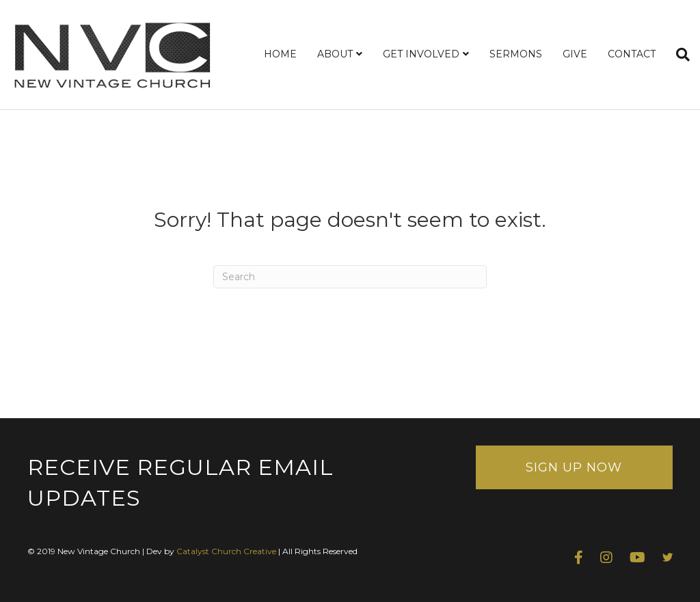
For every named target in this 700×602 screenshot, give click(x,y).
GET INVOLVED (421, 54)
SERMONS (516, 54)
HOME (280, 54)
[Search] (678, 55)
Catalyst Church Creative (226, 551)
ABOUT (335, 54)
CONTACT (632, 54)
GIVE (575, 54)
